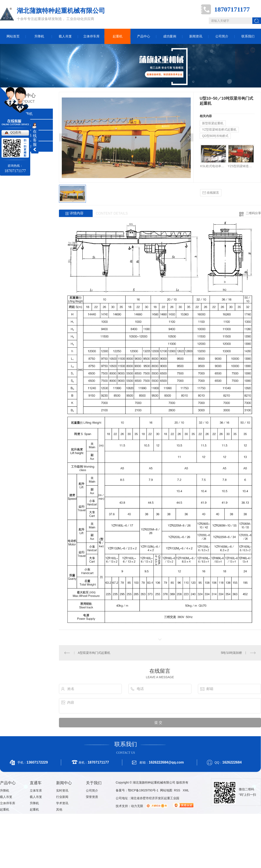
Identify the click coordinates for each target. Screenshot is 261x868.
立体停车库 (91, 36)
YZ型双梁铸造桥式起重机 (219, 130)
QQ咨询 (16, 132)
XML (186, 790)
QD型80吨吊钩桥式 (215, 136)
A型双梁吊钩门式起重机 (94, 653)
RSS (178, 790)
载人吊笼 (65, 36)
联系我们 (248, 36)
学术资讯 (62, 803)
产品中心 (144, 36)
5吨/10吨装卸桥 (232, 653)
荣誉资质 (92, 797)
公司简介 (222, 36)
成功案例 (170, 36)
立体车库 (36, 791)
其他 (59, 809)
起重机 (118, 36)
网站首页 (13, 36)
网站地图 (166, 790)
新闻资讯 (196, 36)
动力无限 (137, 806)
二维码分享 (253, 213)
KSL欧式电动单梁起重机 (213, 166)
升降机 (39, 36)
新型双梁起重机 (213, 123)
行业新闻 (62, 797)
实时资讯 (62, 791)
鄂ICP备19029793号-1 (143, 790)
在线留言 (211, 193)
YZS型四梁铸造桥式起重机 (241, 166)
